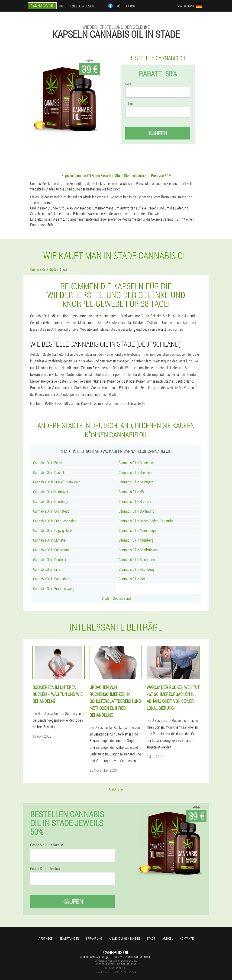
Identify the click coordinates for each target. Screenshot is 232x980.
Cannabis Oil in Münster (50, 540)
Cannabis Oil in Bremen (135, 501)
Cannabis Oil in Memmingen (138, 530)
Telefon (130, 104)
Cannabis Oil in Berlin (48, 463)
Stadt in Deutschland (116, 598)
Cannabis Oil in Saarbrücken (138, 550)
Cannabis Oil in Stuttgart (136, 482)
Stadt (151, 938)
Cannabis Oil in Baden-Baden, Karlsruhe (146, 521)
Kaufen (158, 133)
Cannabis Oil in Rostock (50, 560)
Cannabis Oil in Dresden (135, 472)
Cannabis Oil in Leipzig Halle (52, 530)
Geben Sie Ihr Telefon (45, 869)
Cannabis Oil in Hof (132, 579)
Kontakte (187, 938)
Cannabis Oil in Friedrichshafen (55, 521)
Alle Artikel (116, 789)
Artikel (168, 938)
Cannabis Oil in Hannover (51, 492)
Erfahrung (94, 938)
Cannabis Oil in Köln (133, 492)
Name (129, 84)
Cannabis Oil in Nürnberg (136, 540)
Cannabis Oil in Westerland (52, 579)
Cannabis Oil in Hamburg (50, 501)
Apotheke (45, 938)
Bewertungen (69, 938)
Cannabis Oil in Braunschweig (54, 588)
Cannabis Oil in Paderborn (51, 550)
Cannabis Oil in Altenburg (136, 569)
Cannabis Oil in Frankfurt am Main (57, 482)
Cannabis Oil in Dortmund (137, 511)
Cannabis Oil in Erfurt (48, 569)
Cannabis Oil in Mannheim (137, 560)
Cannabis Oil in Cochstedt (51, 511)
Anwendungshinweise (124, 938)
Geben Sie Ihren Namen (47, 845)
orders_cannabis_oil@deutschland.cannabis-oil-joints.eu (116, 957)
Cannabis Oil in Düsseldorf (52, 472)
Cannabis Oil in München (136, 463)
